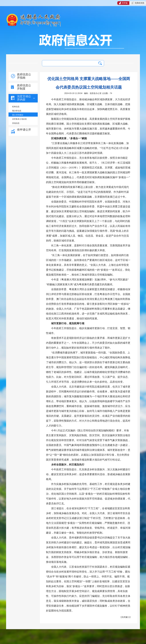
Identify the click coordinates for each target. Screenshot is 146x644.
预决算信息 (17, 111)
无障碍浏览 (138, 3)
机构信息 (16, 107)
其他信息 (16, 123)
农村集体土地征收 (19, 119)
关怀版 (123, 3)
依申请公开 (24, 130)
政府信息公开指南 (24, 76)
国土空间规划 (18, 115)
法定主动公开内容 (24, 98)
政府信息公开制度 (24, 87)
